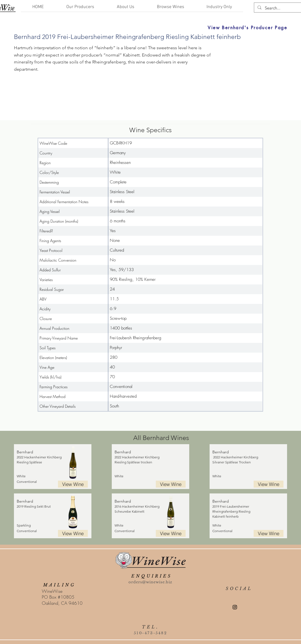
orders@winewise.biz (151, 582)
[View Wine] (73, 484)
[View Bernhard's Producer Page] (191, 28)
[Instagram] (235, 607)
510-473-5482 (150, 633)
